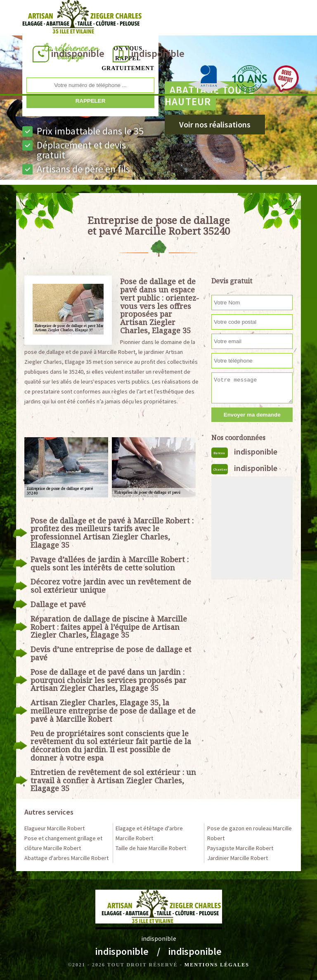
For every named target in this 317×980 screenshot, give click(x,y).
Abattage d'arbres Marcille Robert (66, 858)
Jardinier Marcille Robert (238, 858)
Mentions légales (217, 965)
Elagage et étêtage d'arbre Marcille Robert (149, 833)
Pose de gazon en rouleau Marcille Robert (250, 833)
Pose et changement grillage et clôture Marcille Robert (63, 843)
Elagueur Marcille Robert (54, 828)
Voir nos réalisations (215, 124)
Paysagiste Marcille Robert (240, 848)
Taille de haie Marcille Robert (151, 848)
